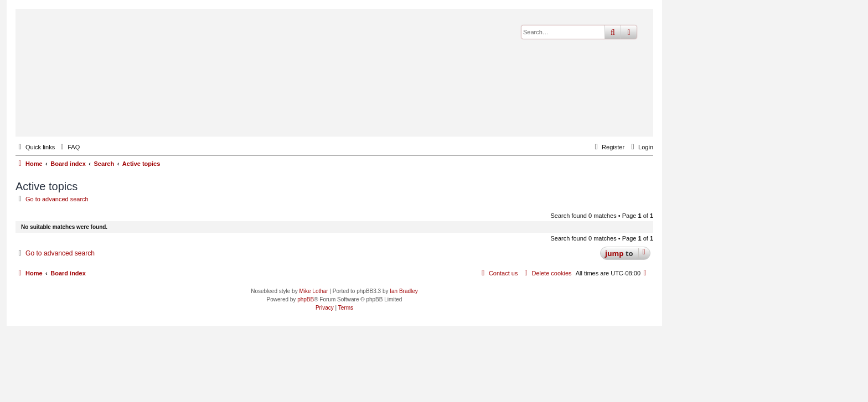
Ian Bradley (404, 291)
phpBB (306, 299)
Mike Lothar (313, 291)
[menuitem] (69, 147)
